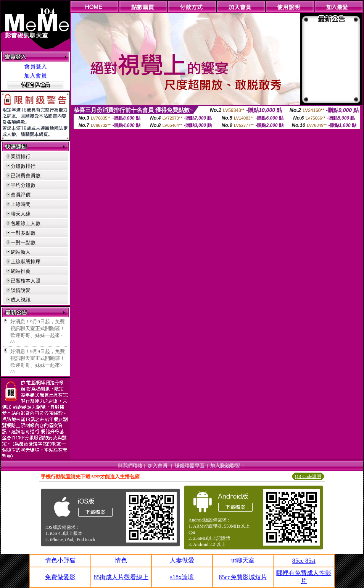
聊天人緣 (21, 214)
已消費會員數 (26, 176)
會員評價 (21, 195)
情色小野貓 (60, 560)
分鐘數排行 (23, 166)
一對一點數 (23, 242)
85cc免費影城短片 (243, 577)
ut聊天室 (243, 560)
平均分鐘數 (23, 185)
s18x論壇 (182, 577)
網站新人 (21, 252)
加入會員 (35, 76)
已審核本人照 (26, 281)
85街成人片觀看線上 (121, 577)
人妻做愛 (182, 560)
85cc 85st (304, 561)
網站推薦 (21, 271)
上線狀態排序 (26, 262)
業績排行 (21, 156)
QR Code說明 (308, 476)
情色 (121, 560)
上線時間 (21, 204)
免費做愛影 (60, 577)
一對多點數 (23, 233)
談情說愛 (21, 290)
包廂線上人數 (26, 223)
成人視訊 (21, 300)
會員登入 (35, 66)
